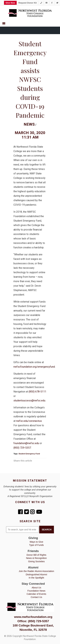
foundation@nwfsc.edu (26, 443)
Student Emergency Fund (29, 454)
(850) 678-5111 (37, 392)
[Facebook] (52, 3)
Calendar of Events (36, 594)
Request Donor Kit (28, 3)
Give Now (10, 3)
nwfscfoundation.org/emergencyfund (34, 367)
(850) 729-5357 (22, 448)
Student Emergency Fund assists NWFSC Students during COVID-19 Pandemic (30, 79)
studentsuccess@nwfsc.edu (29, 401)
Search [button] (47, 530)
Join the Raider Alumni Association (36, 571)
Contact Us (36, 597)
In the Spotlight (36, 578)
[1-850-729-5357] (41, 3)
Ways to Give (36, 542)
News (29, 124)
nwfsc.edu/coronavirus (29, 421)
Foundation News (36, 591)
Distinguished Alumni (36, 574)
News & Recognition (36, 558)
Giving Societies (36, 561)
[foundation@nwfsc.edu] (46, 3)
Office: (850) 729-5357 (33, 621)
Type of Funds (36, 545)
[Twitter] (57, 3)
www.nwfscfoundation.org (33, 617)
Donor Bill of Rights (36, 555)
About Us (36, 588)
